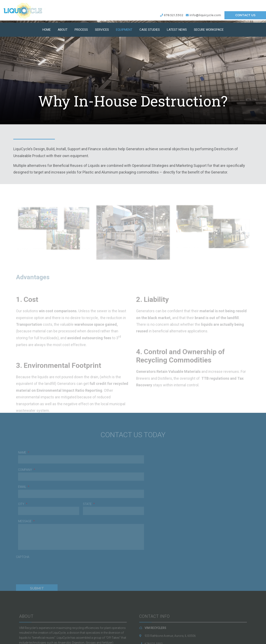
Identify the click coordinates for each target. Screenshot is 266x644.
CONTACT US (245, 15)
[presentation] (49, 522)
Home (47, 28)
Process (81, 28)
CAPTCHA (24, 511)
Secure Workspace (209, 28)
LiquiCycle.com (155, 614)
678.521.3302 (172, 15)
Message (143, 475)
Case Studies (150, 28)
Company (28, 475)
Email (25, 493)
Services (102, 28)
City (140, 458)
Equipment (124, 28)
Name (25, 458)
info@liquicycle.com (203, 15)
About (63, 28)
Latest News (177, 28)
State (199, 458)
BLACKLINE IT (101, 640)
